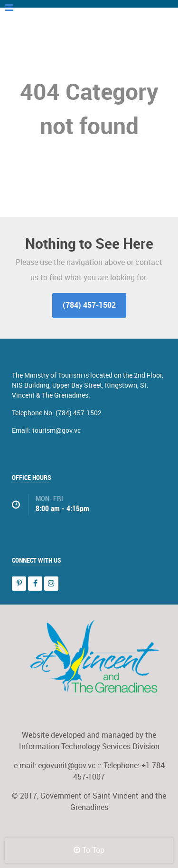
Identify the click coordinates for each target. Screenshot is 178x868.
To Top (89, 850)
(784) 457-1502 (89, 305)
